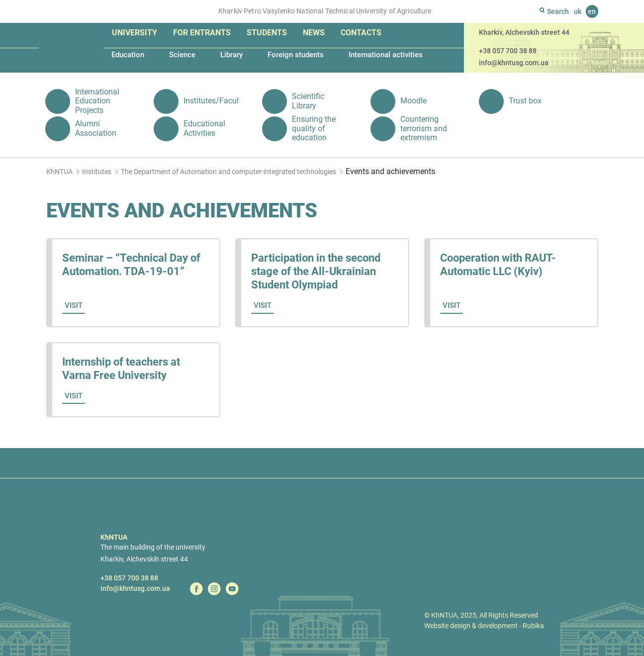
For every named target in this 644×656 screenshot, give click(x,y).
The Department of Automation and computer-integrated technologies (229, 172)
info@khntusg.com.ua (514, 63)
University (135, 33)
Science (182, 55)
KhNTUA (59, 172)
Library (231, 55)
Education (128, 55)
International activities (386, 55)
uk (578, 11)
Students (267, 33)
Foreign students (296, 55)
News (314, 33)
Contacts (361, 33)
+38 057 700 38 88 (508, 51)
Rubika (533, 626)
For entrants (202, 33)
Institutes (97, 172)
